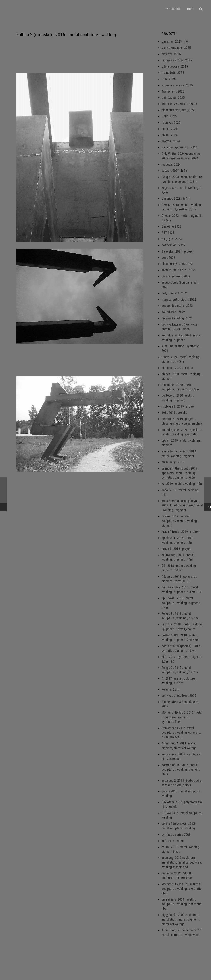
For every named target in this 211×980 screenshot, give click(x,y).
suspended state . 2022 (177, 306)
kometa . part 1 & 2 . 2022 (178, 270)
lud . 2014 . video (173, 841)
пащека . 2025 (171, 123)
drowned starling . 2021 (177, 318)
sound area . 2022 (173, 312)
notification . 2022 (173, 245)
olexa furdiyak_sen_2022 (178, 110)
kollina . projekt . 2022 (176, 276)
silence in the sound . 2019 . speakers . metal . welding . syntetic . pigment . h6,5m (180, 473)
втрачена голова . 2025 (177, 85)
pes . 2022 (168, 258)
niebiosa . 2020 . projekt (177, 368)
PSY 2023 (168, 233)
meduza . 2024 (171, 164)
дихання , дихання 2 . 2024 (179, 147)
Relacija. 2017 (171, 689)
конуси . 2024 (171, 141)
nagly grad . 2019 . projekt (178, 406)
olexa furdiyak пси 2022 (177, 264)
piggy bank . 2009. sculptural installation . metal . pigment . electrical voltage (181, 919)
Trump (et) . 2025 (173, 91)
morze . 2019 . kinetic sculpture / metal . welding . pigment (180, 521)
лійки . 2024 (169, 135)
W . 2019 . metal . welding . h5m (182, 484)
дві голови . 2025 (173, 98)
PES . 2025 (169, 79)
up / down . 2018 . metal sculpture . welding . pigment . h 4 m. (181, 603)
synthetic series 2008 (176, 835)
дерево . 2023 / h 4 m (176, 198)
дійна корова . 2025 (175, 66)
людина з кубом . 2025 (177, 60)
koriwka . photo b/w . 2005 (179, 696)
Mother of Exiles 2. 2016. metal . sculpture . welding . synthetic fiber (182, 717)
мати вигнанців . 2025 (176, 48)
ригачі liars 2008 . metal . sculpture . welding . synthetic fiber (182, 904)
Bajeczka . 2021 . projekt (178, 251)
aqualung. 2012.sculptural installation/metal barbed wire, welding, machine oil (182, 862)
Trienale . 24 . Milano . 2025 (179, 104)
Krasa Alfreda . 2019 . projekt (180, 532)
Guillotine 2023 (171, 226)
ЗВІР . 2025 (169, 116)
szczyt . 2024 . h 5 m (175, 171)
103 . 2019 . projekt (174, 413)
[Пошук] (201, 9)
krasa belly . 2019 (173, 462)
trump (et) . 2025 (173, 73)
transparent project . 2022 (179, 299)
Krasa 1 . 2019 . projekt (177, 549)
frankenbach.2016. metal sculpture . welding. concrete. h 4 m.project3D (181, 732)
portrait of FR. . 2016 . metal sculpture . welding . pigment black (181, 769)
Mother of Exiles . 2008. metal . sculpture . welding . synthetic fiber (182, 888)
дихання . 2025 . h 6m (176, 41)
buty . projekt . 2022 (175, 293)
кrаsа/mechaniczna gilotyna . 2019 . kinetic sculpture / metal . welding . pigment (182, 505)
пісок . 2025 (169, 129)
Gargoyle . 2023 (172, 239)
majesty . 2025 (171, 54)
